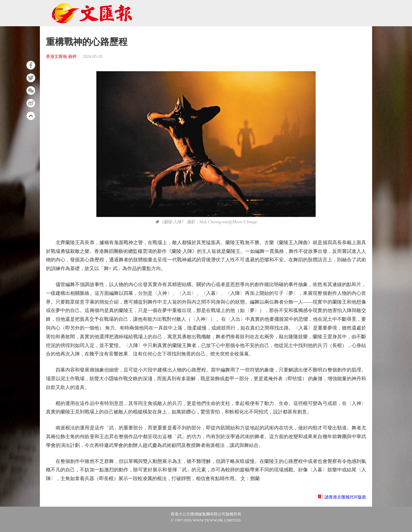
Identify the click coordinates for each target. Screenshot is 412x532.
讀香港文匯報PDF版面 (345, 497)
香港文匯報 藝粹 (61, 57)
